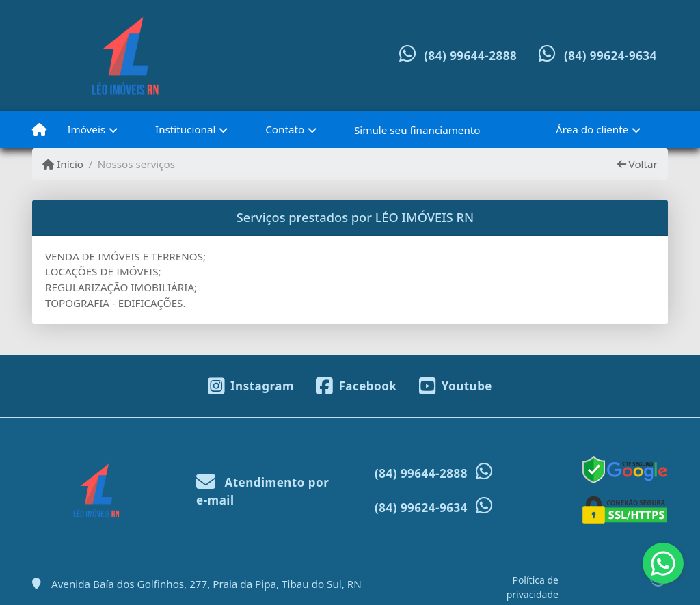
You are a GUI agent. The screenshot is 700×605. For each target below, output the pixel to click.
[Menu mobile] (39, 130)
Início (63, 164)
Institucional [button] (185, 129)
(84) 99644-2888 (470, 56)
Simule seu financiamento (417, 130)
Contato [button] (285, 129)
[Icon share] (251, 385)
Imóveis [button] (86, 129)
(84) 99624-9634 (610, 56)
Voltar (637, 164)
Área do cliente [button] (592, 129)
